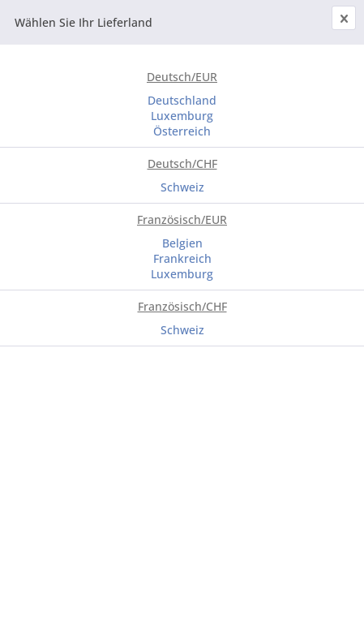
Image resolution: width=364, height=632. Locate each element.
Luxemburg (182, 116)
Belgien (182, 243)
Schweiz (182, 187)
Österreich (182, 131)
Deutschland (182, 100)
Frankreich (182, 258)
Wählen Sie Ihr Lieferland (84, 22)
